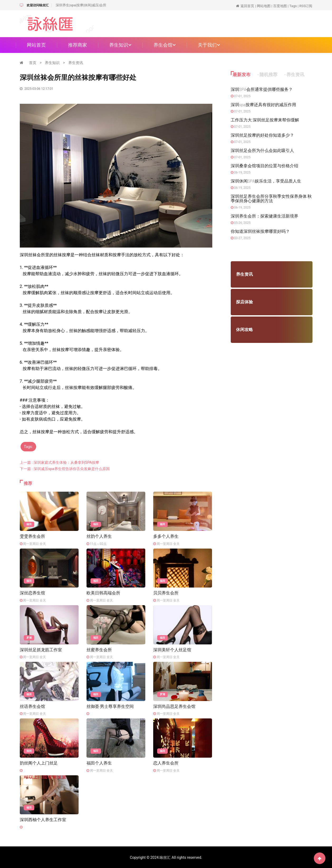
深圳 (29, 751)
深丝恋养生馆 (32, 593)
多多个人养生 (166, 536)
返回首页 (247, 6)
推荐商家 (78, 45)
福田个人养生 (99, 763)
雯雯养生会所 (32, 536)
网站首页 (36, 45)
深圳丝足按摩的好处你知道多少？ (262, 135)
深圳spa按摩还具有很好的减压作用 (263, 104)
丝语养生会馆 (32, 706)
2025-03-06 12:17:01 (37, 89)
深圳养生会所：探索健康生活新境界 (264, 216)
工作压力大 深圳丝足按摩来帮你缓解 (265, 120)
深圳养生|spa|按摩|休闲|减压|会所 (81, 5)
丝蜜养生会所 (99, 649)
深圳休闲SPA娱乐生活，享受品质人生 (266, 181)
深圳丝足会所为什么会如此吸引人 (262, 150)
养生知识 (120, 45)
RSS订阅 (306, 6)
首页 (33, 63)
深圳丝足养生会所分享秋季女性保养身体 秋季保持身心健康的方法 (271, 198)
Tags (293, 6)
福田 (29, 524)
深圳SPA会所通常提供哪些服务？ (262, 89)
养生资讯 (76, 63)
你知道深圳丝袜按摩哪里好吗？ (260, 231)
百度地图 (280, 6)
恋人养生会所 (166, 763)
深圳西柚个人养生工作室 (43, 819)
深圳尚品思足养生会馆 (174, 706)
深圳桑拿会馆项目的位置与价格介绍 (264, 166)
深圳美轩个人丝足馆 (172, 649)
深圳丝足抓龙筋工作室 (41, 649)
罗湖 (29, 637)
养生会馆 (165, 45)
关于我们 (209, 45)
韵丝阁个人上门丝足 (39, 763)
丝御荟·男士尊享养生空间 (110, 706)
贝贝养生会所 (166, 593)
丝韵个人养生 (99, 536)
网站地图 (264, 6)
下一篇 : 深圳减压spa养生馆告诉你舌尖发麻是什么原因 (65, 469)
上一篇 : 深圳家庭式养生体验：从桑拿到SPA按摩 (60, 462)
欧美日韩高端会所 (103, 593)
